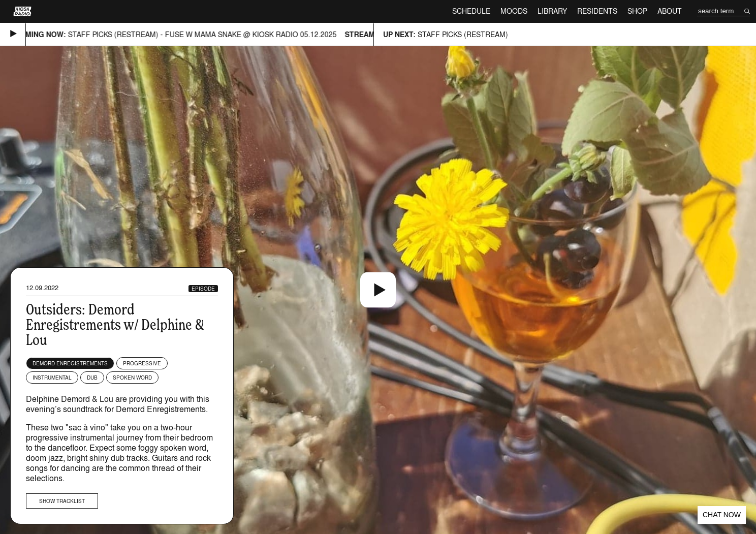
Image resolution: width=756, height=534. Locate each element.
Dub (92, 378)
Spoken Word (132, 378)
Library (552, 11)
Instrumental (52, 378)
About (670, 11)
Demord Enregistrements (70, 363)
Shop (637, 11)
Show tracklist (62, 501)
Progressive (142, 363)
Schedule (471, 11)
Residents (597, 11)
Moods (514, 11)
